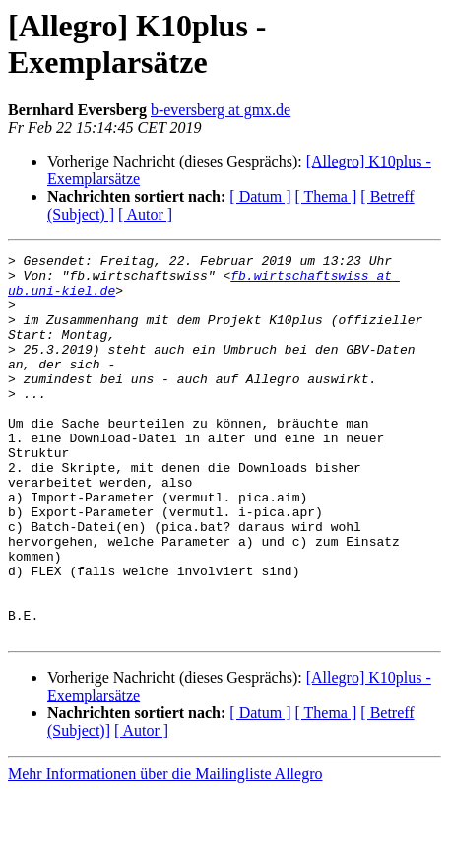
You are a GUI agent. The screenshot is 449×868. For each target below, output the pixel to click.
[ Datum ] (260, 197)
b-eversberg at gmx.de (221, 110)
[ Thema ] (326, 197)
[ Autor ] (145, 214)
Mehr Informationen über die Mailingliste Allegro (165, 851)
